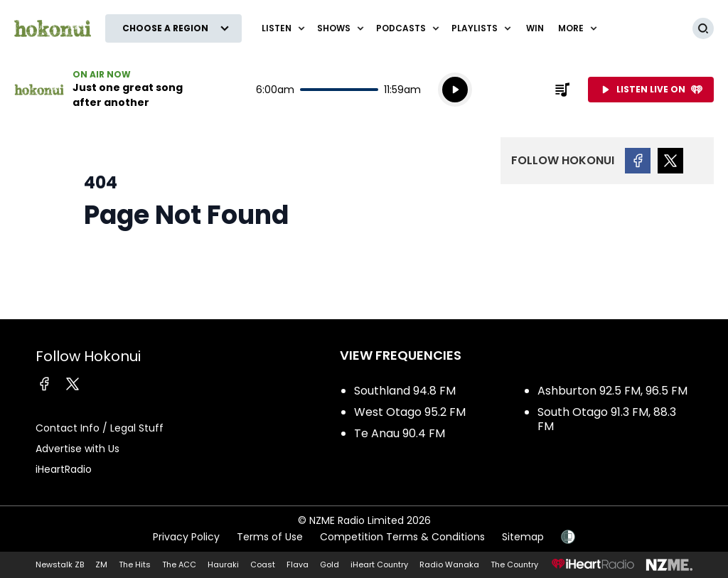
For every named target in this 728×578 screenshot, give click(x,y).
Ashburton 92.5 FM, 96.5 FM (612, 391)
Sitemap (523, 537)
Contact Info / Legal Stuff (100, 428)
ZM (101, 564)
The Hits (135, 564)
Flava (298, 564)
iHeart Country (379, 564)
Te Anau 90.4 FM (400, 433)
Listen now (105, 90)
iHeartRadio (64, 469)
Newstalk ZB (60, 564)
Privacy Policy (186, 537)
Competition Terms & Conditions (402, 537)
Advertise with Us (77, 449)
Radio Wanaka (449, 564)
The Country (514, 564)
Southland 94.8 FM (405, 391)
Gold (330, 564)
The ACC (179, 564)
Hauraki (223, 564)
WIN (535, 28)
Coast (263, 564)
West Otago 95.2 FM (410, 412)
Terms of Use (270, 537)
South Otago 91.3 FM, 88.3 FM (607, 419)
